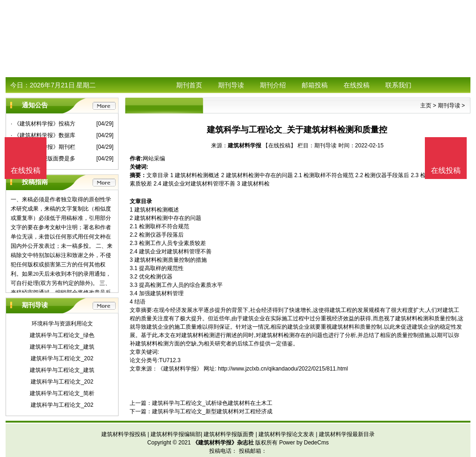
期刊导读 (231, 85)
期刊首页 (189, 85)
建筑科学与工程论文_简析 (62, 393)
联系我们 (398, 85)
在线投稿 (357, 85)
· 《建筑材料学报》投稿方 (43, 124)
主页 (426, 106)
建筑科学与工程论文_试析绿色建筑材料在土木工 (212, 403)
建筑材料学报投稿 (124, 434)
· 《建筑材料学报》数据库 (43, 135)
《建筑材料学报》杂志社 (223, 443)
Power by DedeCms (304, 443)
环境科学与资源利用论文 (62, 324)
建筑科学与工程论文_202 (62, 358)
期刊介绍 (273, 85)
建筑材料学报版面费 (229, 434)
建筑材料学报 (245, 146)
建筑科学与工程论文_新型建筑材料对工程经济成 (212, 411)
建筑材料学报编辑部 (176, 434)
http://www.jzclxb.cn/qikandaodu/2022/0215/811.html (283, 369)
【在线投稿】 (279, 146)
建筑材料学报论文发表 (286, 434)
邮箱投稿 (315, 85)
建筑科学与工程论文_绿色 (62, 335)
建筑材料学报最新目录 (347, 434)
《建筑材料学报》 (180, 369)
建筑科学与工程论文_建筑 (62, 347)
